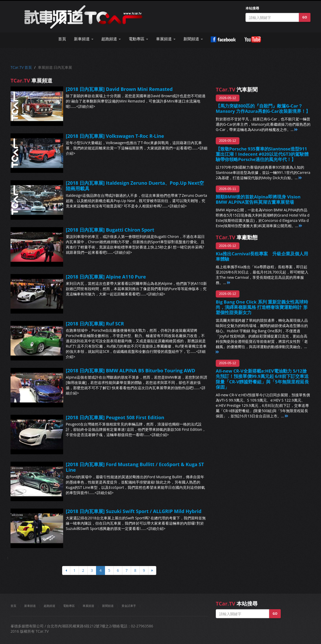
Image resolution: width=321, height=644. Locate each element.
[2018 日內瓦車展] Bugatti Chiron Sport (110, 230)
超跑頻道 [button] (111, 39)
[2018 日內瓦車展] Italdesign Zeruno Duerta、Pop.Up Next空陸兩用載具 (135, 186)
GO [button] (305, 17)
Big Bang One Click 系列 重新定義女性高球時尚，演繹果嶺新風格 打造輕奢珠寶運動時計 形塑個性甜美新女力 (262, 307)
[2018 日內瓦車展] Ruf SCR (95, 324)
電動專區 (69, 606)
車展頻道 (88, 606)
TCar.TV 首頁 (21, 67)
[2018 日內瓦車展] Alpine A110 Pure (106, 277)
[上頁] (66, 570)
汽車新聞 (237, 89)
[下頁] (152, 570)
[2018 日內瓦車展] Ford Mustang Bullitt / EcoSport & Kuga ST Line (135, 467)
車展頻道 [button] (166, 39)
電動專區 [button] (138, 39)
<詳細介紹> (86, 106)
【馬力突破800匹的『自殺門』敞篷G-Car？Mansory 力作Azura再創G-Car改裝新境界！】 (263, 108)
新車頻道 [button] (84, 39)
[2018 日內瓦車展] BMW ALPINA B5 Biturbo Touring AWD (131, 370)
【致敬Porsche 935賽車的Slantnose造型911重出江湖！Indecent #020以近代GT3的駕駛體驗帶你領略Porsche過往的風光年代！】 (262, 154)
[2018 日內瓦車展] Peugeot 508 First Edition (115, 417)
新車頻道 (30, 606)
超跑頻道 (49, 606)
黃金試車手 (129, 606)
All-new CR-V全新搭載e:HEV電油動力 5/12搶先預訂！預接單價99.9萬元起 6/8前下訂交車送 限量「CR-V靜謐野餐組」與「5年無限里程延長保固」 (262, 379)
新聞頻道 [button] (193, 39)
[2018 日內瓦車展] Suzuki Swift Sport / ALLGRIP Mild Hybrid (134, 511)
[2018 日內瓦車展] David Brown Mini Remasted (119, 89)
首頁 (62, 39)
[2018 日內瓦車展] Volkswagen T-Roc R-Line (115, 136)
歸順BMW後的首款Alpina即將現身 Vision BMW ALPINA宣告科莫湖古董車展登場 (258, 199)
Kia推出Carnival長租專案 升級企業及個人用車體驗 (262, 256)
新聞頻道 (108, 606)
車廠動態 (237, 237)
